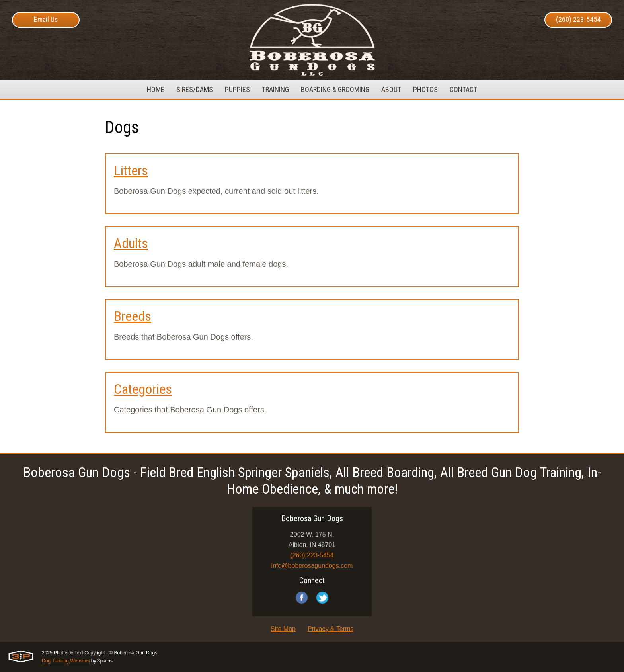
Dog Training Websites (66, 661)
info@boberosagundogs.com (312, 566)
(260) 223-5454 (578, 19)
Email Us (46, 19)
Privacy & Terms (331, 629)
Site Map (283, 629)
